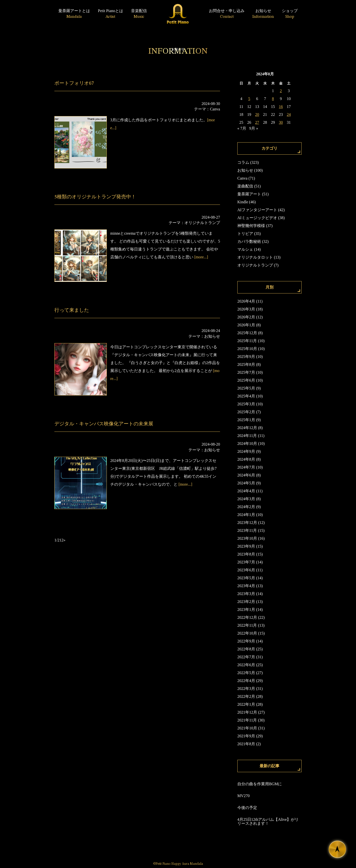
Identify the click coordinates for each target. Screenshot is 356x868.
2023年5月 (246, 578)
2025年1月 (246, 420)
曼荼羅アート (249, 194)
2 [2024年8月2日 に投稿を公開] (281, 91)
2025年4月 (246, 396)
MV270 (244, 796)
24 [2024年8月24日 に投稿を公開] (289, 114)
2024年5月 (246, 483)
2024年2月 (246, 507)
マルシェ (245, 249)
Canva (215, 109)
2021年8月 (246, 744)
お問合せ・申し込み (227, 14)
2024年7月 (246, 467)
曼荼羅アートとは (74, 14)
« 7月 (242, 128)
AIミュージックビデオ (257, 218)
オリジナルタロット (255, 257)
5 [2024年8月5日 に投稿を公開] (249, 99)
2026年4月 (246, 301)
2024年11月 (247, 436)
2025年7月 (246, 372)
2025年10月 (247, 349)
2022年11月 (247, 625)
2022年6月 (246, 665)
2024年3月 (246, 499)
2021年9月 (246, 736)
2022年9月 (246, 641)
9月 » (254, 128)
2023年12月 (247, 523)
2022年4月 (246, 681)
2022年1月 (246, 704)
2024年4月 (246, 491)
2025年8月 (246, 364)
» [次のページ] (64, 540)
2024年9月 (246, 451)
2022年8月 (246, 649)
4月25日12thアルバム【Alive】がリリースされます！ (268, 821)
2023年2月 (246, 602)
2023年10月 (247, 538)
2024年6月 (246, 475)
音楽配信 (139, 14)
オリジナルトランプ (202, 223)
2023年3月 (246, 594)
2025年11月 (247, 341)
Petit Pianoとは (111, 14)
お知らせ (263, 14)
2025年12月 (247, 333)
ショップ (290, 14)
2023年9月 (246, 546)
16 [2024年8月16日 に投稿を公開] (281, 107)
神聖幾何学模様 (251, 226)
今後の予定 (247, 808)
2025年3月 (246, 404)
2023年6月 (246, 570)
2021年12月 (247, 712)
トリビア (245, 234)
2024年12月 (247, 428)
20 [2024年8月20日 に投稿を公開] (257, 114)
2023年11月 (247, 530)
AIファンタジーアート (257, 210)
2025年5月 (246, 388)
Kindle (243, 202)
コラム (243, 162)
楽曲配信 (245, 186)
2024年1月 (246, 515)
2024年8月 (246, 459)
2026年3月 (246, 309)
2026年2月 (246, 317)
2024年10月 (247, 444)
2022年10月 (247, 633)
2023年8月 (246, 554)
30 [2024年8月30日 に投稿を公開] (281, 122)
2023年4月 (246, 586)
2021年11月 (247, 720)
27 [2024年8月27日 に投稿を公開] (257, 122)
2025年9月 (246, 357)
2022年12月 (247, 617)
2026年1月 (246, 325)
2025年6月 (246, 380)
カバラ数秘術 (249, 241)
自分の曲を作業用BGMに (260, 784)
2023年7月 (246, 562)
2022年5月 (246, 673)
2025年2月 (246, 412)
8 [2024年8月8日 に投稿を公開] (273, 99)
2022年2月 (246, 696)
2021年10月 (247, 728)
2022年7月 (246, 657)
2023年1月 (246, 610)
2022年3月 (246, 689)
